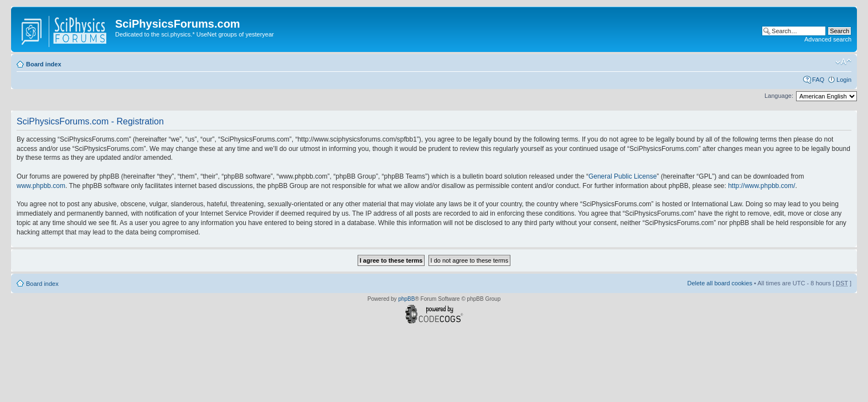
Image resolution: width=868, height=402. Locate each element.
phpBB (406, 299)
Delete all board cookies (719, 283)
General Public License (622, 176)
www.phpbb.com (41, 186)
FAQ (818, 80)
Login (844, 80)
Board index (44, 64)
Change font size (843, 62)
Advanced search (828, 39)
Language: (779, 96)
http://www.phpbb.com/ (761, 186)
